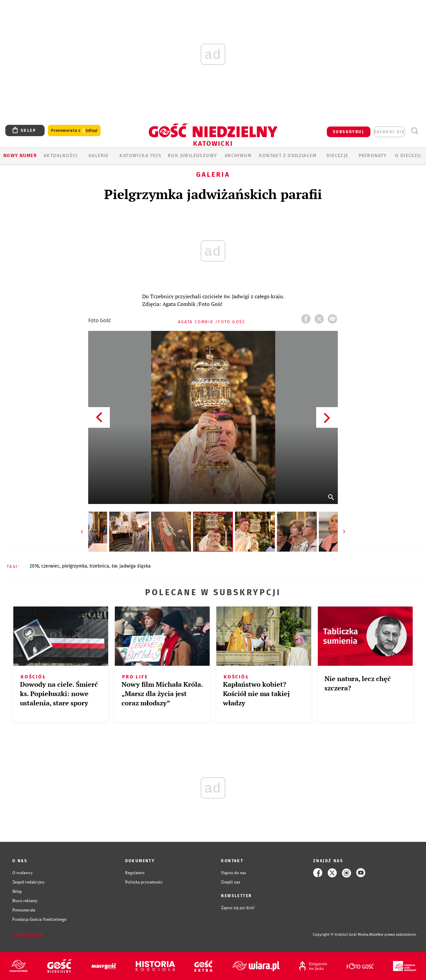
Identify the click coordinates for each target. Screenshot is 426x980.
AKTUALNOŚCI (61, 156)
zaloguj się (389, 132)
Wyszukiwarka (415, 131)
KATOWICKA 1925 (140, 156)
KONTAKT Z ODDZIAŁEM (288, 156)
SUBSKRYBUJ (348, 132)
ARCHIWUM (238, 156)
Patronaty (373, 156)
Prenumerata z (74, 131)
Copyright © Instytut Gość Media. (341, 935)
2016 (34, 566)
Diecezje (337, 156)
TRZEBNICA (99, 566)
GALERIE (99, 156)
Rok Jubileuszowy (192, 156)
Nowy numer (20, 156)
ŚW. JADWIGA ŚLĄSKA (131, 566)
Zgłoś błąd (28, 935)
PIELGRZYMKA (75, 566)
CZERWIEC (50, 566)
